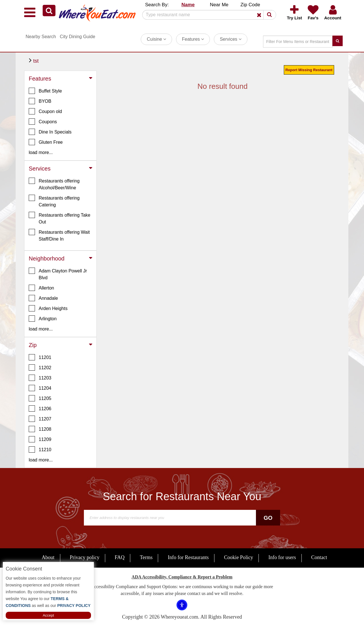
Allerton (41, 288)
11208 (40, 429)
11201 (40, 357)
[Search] (207, 15)
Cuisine (156, 39)
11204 (40, 388)
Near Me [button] (219, 5)
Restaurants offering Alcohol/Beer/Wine (54, 184)
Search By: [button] (157, 5)
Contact (319, 557)
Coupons (43, 122)
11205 (40, 398)
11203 (40, 378)
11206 (40, 409)
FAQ (120, 557)
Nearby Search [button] (41, 37)
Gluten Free (46, 142)
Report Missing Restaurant (309, 70)
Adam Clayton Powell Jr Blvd (58, 274)
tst (36, 61)
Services (231, 39)
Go (268, 518)
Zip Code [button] (250, 5)
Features (193, 39)
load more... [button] (41, 152)
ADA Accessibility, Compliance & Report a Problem (182, 577)
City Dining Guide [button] (77, 37)
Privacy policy (84, 557)
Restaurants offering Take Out (60, 218)
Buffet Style (45, 91)
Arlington (43, 319)
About (48, 557)
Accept (48, 615)
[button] (49, 11)
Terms (146, 557)
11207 (40, 419)
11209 (40, 439)
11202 (40, 368)
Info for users (282, 557)
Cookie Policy (239, 557)
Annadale (43, 298)
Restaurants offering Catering (54, 201)
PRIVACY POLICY (73, 606)
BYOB (40, 101)
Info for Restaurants (188, 557)
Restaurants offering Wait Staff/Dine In (59, 235)
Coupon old (45, 111)
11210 (40, 450)
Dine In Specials (50, 132)
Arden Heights (48, 308)
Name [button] (188, 5)
